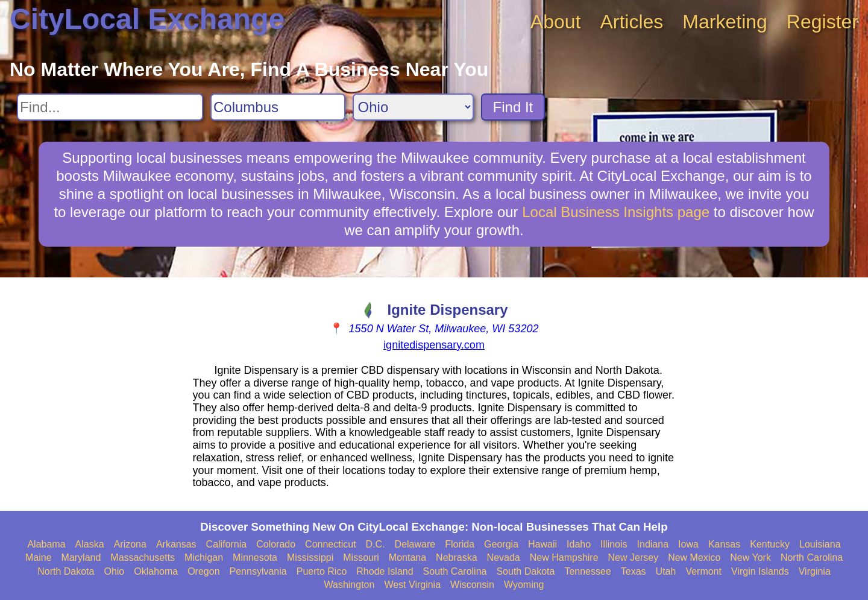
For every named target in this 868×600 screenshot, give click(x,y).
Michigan (204, 557)
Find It (513, 107)
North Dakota (66, 571)
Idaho (579, 544)
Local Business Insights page (616, 212)
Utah (666, 571)
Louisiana (820, 544)
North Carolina (812, 557)
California (227, 544)
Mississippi (310, 557)
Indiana (653, 544)
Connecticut (331, 544)
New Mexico (694, 557)
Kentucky (770, 544)
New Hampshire (564, 557)
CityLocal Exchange (147, 19)
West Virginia (412, 585)
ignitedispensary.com (434, 345)
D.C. (376, 544)
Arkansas (176, 544)
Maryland (81, 557)
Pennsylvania (258, 571)
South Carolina (455, 571)
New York (750, 557)
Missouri (361, 557)
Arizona (130, 544)
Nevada (504, 557)
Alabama (46, 544)
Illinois (614, 544)
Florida (460, 544)
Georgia (501, 544)
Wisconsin (472, 585)
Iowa (688, 544)
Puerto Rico (322, 571)
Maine (39, 557)
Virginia (815, 571)
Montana (407, 557)
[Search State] (413, 107)
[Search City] (278, 107)
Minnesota (255, 557)
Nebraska (456, 557)
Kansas (724, 544)
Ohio (114, 571)
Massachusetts (143, 557)
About (556, 22)
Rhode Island (385, 571)
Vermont (703, 571)
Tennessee (587, 571)
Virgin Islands (760, 571)
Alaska (90, 544)
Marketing (725, 22)
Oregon (203, 571)
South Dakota (525, 571)
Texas (634, 571)
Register (822, 22)
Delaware (415, 544)
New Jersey (634, 557)
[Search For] (110, 107)
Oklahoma (156, 571)
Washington (349, 585)
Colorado (276, 544)
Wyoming (524, 585)
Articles (631, 22)
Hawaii (542, 544)
